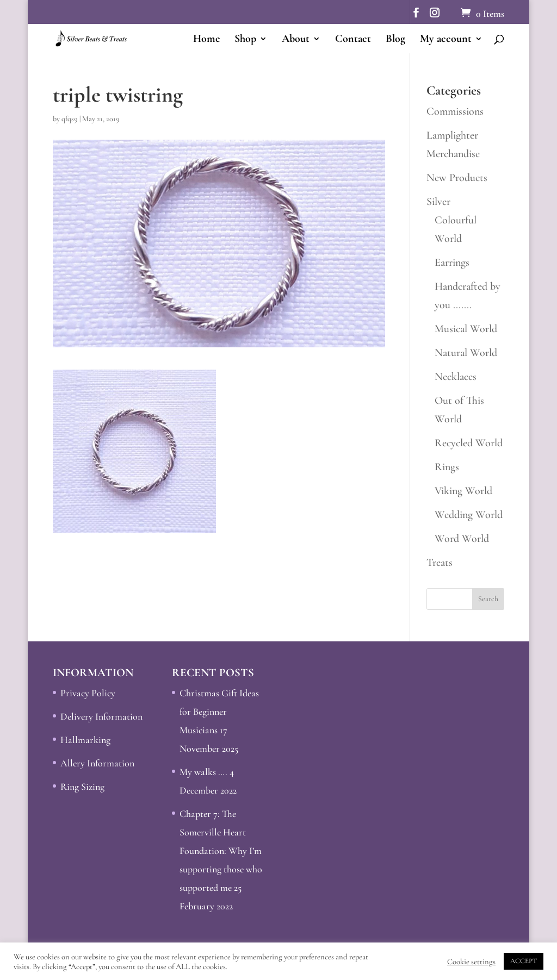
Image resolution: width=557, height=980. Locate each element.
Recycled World (469, 443)
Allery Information (97, 763)
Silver (438, 202)
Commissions (455, 111)
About (296, 40)
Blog (395, 40)
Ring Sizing (82, 787)
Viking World (463, 491)
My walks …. (203, 772)
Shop (245, 40)
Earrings (452, 263)
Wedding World (469, 515)
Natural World (466, 353)
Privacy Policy (88, 693)
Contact (353, 40)
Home (206, 40)
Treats (440, 563)
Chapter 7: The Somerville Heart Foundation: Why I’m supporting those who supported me (221, 851)
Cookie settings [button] (471, 962)
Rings (447, 467)
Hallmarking (85, 740)
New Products (457, 178)
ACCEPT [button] (524, 961)
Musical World (466, 329)
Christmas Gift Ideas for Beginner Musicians (219, 711)
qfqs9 (70, 119)
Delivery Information (101, 716)
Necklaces (456, 377)
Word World (462, 539)
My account (446, 40)
